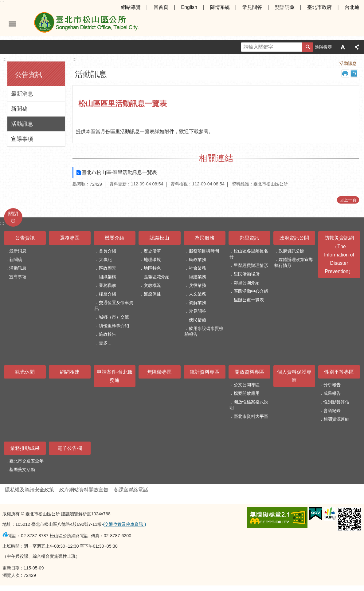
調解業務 (198, 303)
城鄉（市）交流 (114, 317)
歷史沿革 (152, 251)
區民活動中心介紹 (251, 291)
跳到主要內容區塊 (3, 3)
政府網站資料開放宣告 (84, 490)
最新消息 (22, 94)
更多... (105, 343)
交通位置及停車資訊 (114, 305)
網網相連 (70, 372)
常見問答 (252, 7)
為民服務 (205, 238)
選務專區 (70, 238)
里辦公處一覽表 (249, 300)
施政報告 (108, 334)
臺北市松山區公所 (86, 24)
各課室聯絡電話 (131, 490)
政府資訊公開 (294, 238)
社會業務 (198, 268)
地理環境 (152, 260)
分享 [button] (357, 47)
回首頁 (161, 7)
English (189, 7)
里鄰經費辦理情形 (251, 265)
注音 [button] (354, 73)
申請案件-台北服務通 (115, 376)
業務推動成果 (25, 448)
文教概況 (152, 285)
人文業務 (198, 294)
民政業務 (198, 260)
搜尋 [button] (308, 47)
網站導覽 (131, 7)
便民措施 (198, 320)
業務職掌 (108, 285)
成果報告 (332, 393)
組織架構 (108, 277)
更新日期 (11, 568)
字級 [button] (343, 47)
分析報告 (332, 385)
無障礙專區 (159, 372)
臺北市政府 (319, 7)
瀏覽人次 (11, 575)
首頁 (301, 63)
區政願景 (108, 268)
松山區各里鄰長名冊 (249, 254)
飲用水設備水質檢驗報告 (204, 331)
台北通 (352, 7)
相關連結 (216, 158)
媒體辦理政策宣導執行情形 (294, 262)
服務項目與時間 (204, 251)
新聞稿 (19, 109)
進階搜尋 (323, 47)
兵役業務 (198, 285)
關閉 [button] (13, 214)
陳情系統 (220, 7)
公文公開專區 (247, 385)
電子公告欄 (70, 448)
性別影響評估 (336, 402)
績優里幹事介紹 (114, 326)
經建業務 (198, 277)
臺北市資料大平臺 (251, 416)
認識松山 (159, 238)
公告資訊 (29, 75)
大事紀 (105, 260)
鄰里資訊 (249, 238)
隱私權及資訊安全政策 (29, 490)
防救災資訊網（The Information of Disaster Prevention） (339, 255)
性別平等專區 (339, 372)
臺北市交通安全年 (26, 461)
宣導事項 (22, 139)
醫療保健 (152, 294)
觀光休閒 (25, 372)
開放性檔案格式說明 (249, 405)
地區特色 (152, 268)
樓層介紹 (108, 294)
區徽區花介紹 (157, 277)
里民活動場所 (247, 274)
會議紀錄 (332, 411)
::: (2, 3)
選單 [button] (12, 24)
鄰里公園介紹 (247, 283)
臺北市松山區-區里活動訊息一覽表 (119, 172)
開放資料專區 (249, 372)
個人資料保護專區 (294, 376)
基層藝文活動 (22, 470)
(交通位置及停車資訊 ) (125, 524)
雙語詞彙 (285, 7)
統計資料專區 (205, 372)
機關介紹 (115, 238)
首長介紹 (108, 251)
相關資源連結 (336, 419)
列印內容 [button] (345, 73)
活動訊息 (22, 124)
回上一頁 (348, 200)
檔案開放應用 (247, 393)
